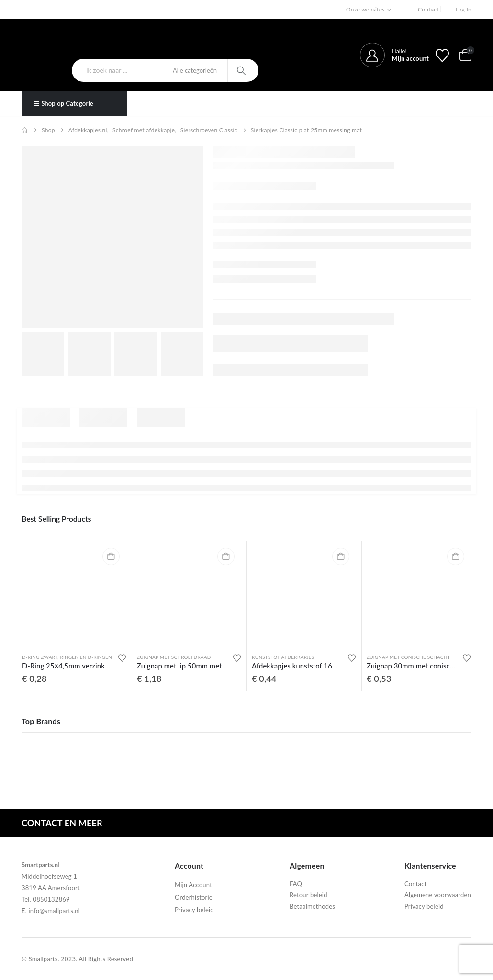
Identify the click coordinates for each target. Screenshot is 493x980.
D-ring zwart (40, 657)
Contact (428, 9)
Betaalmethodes (312, 906)
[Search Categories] (195, 70)
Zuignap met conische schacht (409, 657)
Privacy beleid (194, 910)
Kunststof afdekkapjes (283, 657)
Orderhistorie (194, 897)
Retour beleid (308, 895)
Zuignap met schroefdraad (174, 657)
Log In (463, 9)
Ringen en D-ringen (86, 657)
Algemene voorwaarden (438, 895)
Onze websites (365, 9)
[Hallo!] (394, 55)
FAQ (296, 884)
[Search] (242, 70)
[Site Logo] (73, 43)
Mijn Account (193, 885)
